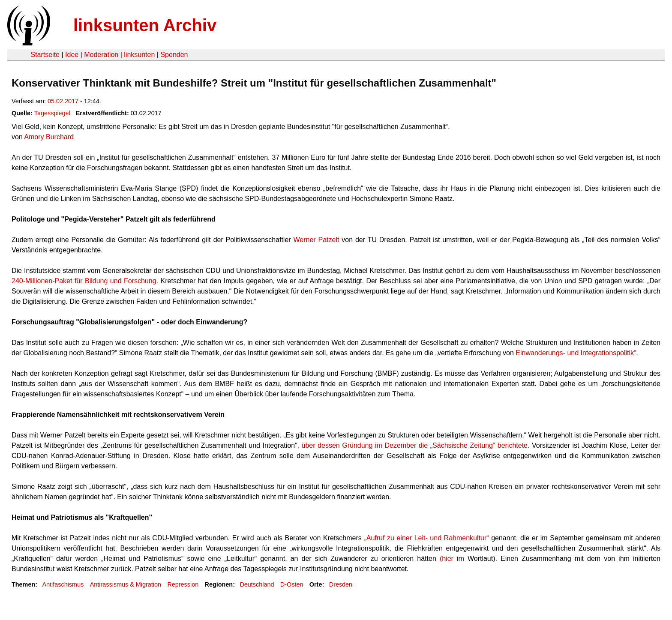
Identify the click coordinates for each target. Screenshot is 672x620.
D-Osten (292, 584)
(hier (447, 559)
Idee (72, 55)
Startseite (45, 55)
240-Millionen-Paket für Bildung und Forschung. (85, 281)
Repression (183, 584)
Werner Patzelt (316, 240)
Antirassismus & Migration (126, 584)
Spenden (174, 55)
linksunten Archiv (145, 25)
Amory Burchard (49, 137)
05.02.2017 (63, 101)
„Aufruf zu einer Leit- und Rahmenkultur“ (426, 538)
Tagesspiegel (52, 113)
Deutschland (257, 584)
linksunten (139, 55)
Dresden (341, 584)
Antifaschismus (63, 584)
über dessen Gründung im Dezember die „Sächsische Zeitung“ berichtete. (415, 445)
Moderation (101, 55)
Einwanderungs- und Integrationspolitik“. (577, 353)
